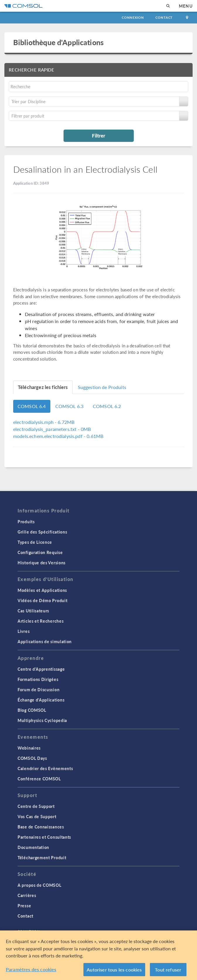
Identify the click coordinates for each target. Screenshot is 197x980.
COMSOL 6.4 (32, 406)
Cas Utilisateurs (33, 611)
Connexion (133, 17)
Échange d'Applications (41, 700)
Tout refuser (168, 971)
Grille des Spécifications (42, 532)
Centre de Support (36, 806)
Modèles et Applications (42, 590)
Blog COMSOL (32, 710)
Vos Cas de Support (37, 816)
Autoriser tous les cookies (114, 971)
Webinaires (29, 748)
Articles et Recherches (41, 621)
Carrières (27, 895)
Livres (24, 631)
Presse (24, 906)
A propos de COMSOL (40, 885)
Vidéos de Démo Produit (42, 600)
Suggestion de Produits (102, 387)
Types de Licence (35, 542)
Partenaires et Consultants (44, 837)
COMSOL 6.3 (70, 406)
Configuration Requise (40, 552)
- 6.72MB (44, 422)
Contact (164, 17)
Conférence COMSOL (39, 779)
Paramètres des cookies (31, 971)
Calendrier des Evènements (45, 768)
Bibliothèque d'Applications (58, 42)
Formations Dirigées (38, 679)
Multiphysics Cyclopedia (42, 720)
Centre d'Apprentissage (41, 669)
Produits (26, 522)
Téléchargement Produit (42, 857)
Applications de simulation (45, 641)
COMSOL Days (32, 758)
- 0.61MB (58, 436)
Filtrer (98, 135)
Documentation (33, 847)
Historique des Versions (42, 563)
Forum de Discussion (38, 689)
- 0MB (52, 429)
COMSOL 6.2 (107, 406)
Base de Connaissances (41, 827)
